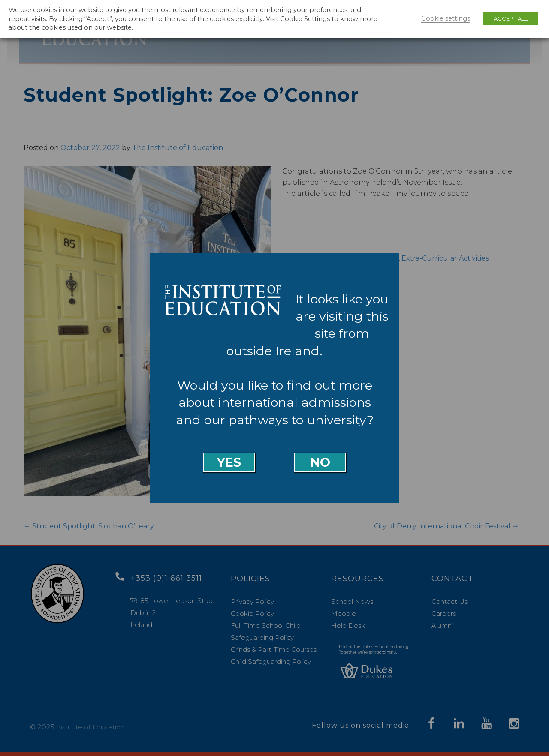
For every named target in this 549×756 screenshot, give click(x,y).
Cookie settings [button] (446, 18)
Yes (229, 462)
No (320, 462)
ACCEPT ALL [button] (511, 18)
